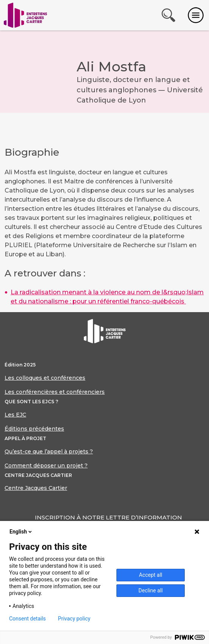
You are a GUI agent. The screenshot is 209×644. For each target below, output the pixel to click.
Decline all (151, 590)
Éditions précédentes (34, 429)
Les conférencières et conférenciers (55, 392)
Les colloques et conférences (45, 378)
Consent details (27, 619)
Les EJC (15, 415)
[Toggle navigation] (196, 15)
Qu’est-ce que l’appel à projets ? (49, 451)
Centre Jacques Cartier (36, 488)
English (21, 532)
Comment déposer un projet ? (46, 466)
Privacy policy (74, 619)
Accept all (151, 575)
